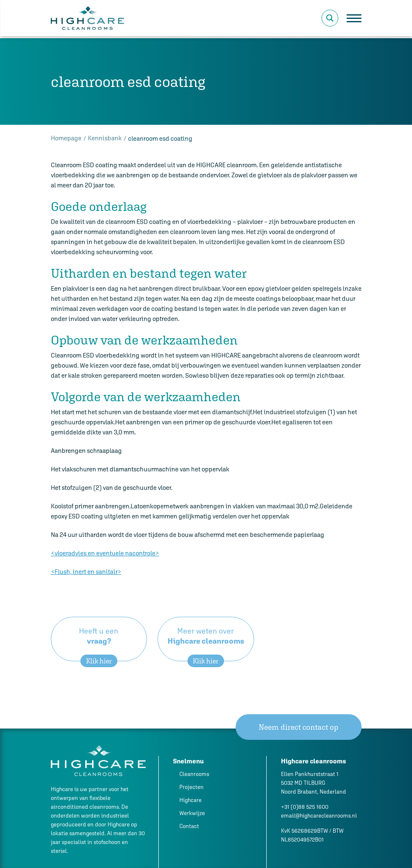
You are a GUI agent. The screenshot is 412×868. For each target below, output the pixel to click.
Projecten (192, 787)
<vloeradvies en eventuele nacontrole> (105, 553)
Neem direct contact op (299, 727)
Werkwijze (192, 813)
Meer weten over (206, 644)
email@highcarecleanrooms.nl (319, 816)
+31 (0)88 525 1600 (305, 807)
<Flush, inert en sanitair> (86, 572)
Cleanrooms (194, 774)
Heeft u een (99, 644)
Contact (189, 826)
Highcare (190, 800)
